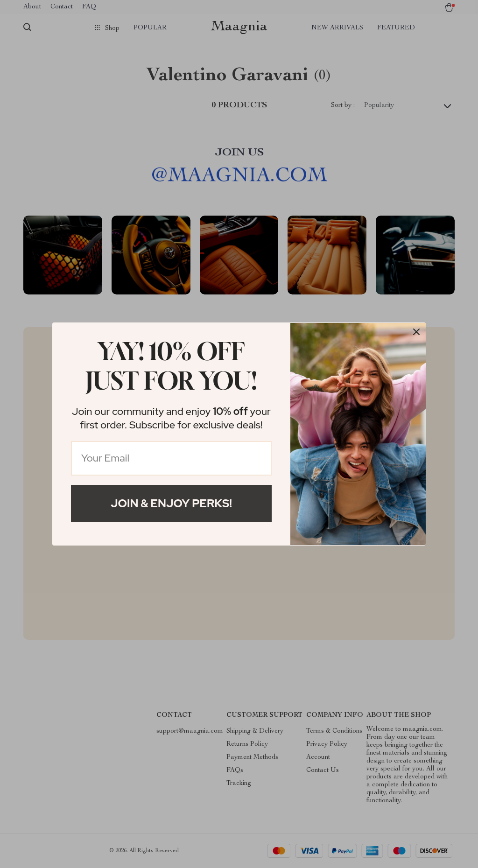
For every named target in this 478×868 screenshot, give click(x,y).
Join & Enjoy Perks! (171, 503)
